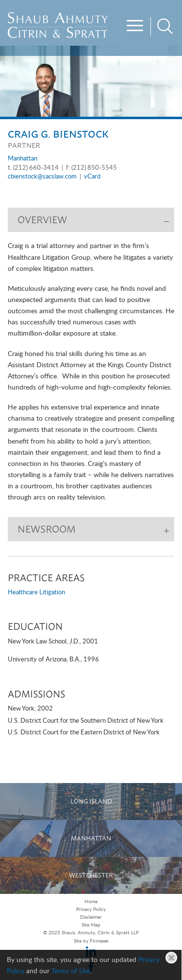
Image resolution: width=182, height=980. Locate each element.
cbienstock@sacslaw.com (42, 177)
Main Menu (67, 10)
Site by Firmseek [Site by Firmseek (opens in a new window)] (91, 941)
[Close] (171, 958)
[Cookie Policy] (91, 965)
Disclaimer (91, 917)
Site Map (91, 925)
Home (91, 902)
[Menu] (136, 27)
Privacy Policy (91, 909)
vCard (92, 177)
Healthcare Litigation (36, 593)
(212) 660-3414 (36, 168)
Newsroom (47, 529)
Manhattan (23, 159)
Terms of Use (71, 971)
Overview (42, 220)
